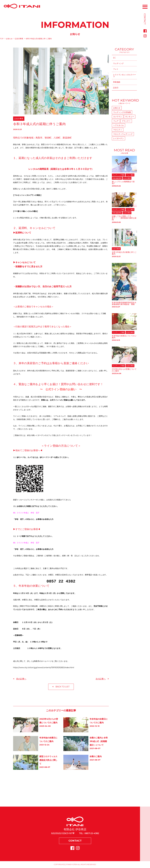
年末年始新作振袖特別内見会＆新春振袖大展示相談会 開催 (124, 303)
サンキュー (130, 117)
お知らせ (9, 39)
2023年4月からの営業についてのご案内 (124, 370)
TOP (2, 39)
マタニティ (118, 130)
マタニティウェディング (123, 134)
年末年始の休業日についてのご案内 (124, 337)
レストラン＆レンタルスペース (124, 76)
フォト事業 (130, 175)
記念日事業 (19, 39)
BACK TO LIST (63, 687)
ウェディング (118, 63)
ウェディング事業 (118, 175)
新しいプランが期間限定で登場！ (123, 183)
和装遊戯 (117, 82)
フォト (116, 69)
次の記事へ (101, 679)
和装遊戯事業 (117, 178)
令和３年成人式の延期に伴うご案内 (124, 253)
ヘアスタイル (118, 125)
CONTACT (75, 841)
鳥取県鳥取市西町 (63, 833)
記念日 (116, 88)
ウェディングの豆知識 (122, 112)
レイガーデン (118, 138)
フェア (116, 121)
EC (114, 58)
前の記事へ (21, 679)
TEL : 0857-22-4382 (89, 833)
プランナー (126, 121)
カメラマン (118, 117)
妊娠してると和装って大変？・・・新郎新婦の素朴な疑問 (124, 218)
